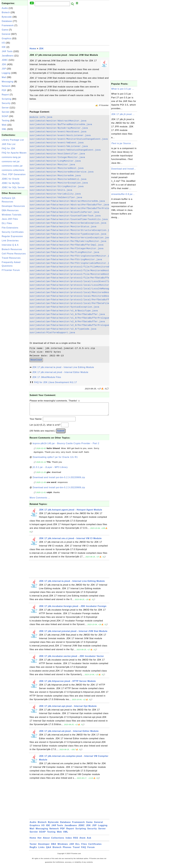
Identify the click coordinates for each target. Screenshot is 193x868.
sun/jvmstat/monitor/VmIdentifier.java (56, 198)
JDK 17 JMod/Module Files (47, 377)
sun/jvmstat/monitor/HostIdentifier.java (57, 154)
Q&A (49, 850)
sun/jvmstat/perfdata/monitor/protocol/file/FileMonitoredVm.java (74, 267)
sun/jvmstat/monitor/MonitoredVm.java (55, 176)
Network (6, 86)
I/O (3, 43)
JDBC (5, 60)
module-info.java (41, 117)
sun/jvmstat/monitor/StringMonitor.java (57, 187)
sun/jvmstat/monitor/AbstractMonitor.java (58, 121)
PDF (4, 90)
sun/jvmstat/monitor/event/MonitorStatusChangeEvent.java (69, 139)
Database (7, 21)
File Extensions (10, 228)
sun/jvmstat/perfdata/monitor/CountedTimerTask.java (65, 216)
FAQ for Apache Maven (14, 153)
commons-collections (13, 170)
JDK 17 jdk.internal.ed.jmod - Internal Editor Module (60, 372)
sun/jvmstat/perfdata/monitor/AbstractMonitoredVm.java (67, 201)
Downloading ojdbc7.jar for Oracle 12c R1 (55, 460)
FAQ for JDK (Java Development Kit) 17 (55, 382)
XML (4, 129)
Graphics (7, 38)
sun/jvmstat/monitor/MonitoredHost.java (57, 168)
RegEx (33, 850)
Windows (63, 847)
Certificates (95, 847)
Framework (8, 25)
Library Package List (13, 140)
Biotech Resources (12, 249)
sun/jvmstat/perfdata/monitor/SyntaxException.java (64, 307)
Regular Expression (12, 236)
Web (4, 125)
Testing (6, 121)
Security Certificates (13, 232)
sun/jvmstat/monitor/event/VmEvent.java (57, 143)
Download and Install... (124, 169)
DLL (78, 847)
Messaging (8, 82)
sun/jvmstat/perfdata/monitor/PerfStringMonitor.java (66, 260)
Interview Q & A (10, 245)
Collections (58, 841)
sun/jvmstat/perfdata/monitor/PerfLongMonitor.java (64, 252)
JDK (4, 64)
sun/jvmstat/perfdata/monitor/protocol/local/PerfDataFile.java (73, 303)
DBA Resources (10, 210)
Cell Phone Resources (14, 254)
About (46, 841)
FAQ (84, 850)
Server (5, 108)
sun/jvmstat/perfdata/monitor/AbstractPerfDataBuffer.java (69, 205)
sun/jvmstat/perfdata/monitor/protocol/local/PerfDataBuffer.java (74, 300)
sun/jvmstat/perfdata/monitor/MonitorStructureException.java (72, 230)
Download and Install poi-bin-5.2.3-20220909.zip (59, 480)
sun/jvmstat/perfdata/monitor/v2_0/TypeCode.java (63, 329)
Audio (5, 8)
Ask (89, 841)
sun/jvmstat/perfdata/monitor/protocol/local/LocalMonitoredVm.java (76, 285)
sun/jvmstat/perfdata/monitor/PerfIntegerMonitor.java (67, 249)
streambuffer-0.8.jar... (123, 194)
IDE (4, 47)
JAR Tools (7, 51)
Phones (67, 850)
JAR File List (9, 144)
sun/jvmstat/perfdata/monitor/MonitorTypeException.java (68, 234)
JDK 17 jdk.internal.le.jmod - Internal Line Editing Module (63, 367)
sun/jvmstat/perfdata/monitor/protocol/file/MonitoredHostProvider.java (79, 274)
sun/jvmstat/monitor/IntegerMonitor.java (57, 157)
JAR (72, 847)
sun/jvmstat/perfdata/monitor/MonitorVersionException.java (70, 238)
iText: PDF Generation (14, 174)
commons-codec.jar (12, 166)
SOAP (5, 116)
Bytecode (7, 17)
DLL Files (7, 223)
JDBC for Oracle (11, 179)
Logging (6, 73)
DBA (54, 847)
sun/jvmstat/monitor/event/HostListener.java (60, 136)
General (6, 34)
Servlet (6, 112)
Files (84, 847)
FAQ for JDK (9, 148)
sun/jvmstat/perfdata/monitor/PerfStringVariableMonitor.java (72, 263)
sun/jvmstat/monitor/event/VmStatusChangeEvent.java (65, 150)
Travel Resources (11, 258)
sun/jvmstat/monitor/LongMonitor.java (55, 161)
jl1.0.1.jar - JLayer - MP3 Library (50, 470)
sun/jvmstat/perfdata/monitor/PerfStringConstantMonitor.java (72, 256)
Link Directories (10, 241)
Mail (4, 77)
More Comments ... (40, 500)
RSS (76, 841)
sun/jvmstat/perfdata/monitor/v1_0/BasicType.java (64, 311)
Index (69, 841)
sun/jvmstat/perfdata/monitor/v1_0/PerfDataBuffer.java (67, 314)
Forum (91, 850)
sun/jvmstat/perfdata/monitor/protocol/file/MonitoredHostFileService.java (81, 271)
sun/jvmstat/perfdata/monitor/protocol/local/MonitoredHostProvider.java (79, 296)
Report (5, 95)
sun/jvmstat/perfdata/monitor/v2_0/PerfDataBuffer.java (67, 322)
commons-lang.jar (11, 157)
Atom (82, 841)
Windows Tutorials (12, 215)
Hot (40, 841)
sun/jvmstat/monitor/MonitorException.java (59, 183)
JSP (4, 69)
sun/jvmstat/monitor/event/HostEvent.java (58, 132)
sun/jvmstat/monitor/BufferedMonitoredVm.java (61, 124)
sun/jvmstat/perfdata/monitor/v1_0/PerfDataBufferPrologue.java (73, 318)
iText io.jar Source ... (123, 143)
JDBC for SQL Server (13, 187)
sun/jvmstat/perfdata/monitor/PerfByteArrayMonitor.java (68, 241)
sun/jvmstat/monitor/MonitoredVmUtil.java (58, 179)
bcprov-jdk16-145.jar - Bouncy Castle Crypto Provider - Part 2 (66, 446)
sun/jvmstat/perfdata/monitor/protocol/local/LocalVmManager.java (74, 289)
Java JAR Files (10, 219)
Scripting (7, 99)
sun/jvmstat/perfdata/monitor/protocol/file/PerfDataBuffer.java (74, 278)
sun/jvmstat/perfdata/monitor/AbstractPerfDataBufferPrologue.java (75, 208)
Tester (33, 847)
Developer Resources (13, 206)
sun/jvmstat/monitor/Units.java (51, 190)
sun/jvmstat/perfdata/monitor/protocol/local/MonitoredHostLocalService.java (82, 293)
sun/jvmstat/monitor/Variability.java (55, 194)
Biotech (6, 12)
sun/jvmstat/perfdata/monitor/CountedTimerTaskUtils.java (69, 219)
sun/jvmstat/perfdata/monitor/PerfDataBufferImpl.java (67, 245)
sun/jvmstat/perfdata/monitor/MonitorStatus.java (63, 227)
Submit (61, 433)
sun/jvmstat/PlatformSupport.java (52, 333)
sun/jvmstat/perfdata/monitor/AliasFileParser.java (64, 212)
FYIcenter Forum (11, 270)
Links (41, 850)
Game (5, 30)
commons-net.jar (11, 161)
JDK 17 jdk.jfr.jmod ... (123, 114)
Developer (44, 847)
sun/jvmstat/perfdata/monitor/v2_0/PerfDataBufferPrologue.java (73, 325)
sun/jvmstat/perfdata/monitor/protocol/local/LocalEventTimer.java (75, 281)
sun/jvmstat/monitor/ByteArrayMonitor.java (59, 128)
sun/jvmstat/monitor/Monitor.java (52, 165)
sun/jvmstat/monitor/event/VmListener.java (59, 146)
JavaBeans (8, 56)
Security (6, 103)
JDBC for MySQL (11, 183)
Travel (76, 850)
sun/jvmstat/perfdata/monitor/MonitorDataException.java (68, 223)
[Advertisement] (14, 313)
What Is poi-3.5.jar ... (123, 89)
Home (33, 49)
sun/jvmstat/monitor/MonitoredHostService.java (62, 172)
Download (36, 360)
